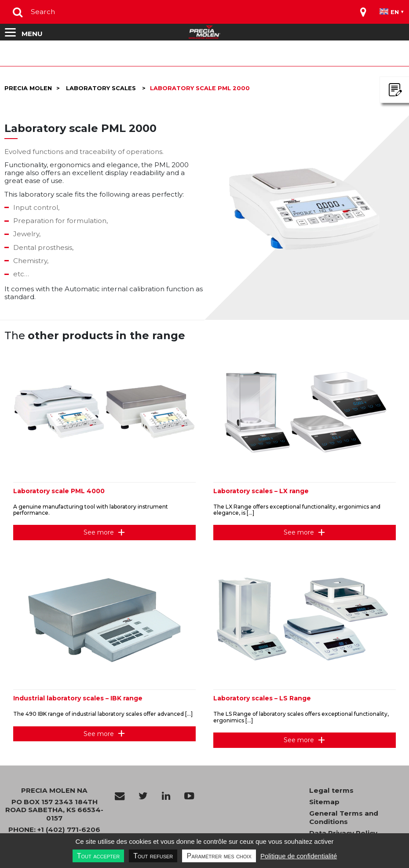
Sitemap (324, 802)
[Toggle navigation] (363, 12)
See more (99, 532)
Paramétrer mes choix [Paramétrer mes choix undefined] (219, 856)
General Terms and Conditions (344, 817)
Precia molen (28, 88)
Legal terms (331, 791)
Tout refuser (153, 856)
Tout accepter (98, 856)
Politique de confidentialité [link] (299, 856)
